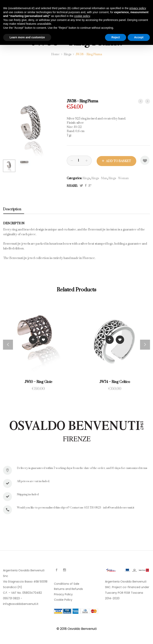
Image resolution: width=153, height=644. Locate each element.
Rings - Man (99, 178)
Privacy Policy (63, 594)
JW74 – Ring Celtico (115, 382)
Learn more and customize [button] (27, 37)
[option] (32, 128)
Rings (86, 178)
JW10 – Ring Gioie (38, 382)
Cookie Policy (63, 599)
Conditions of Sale (67, 583)
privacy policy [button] (138, 8)
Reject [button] (116, 37)
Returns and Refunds (68, 589)
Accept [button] (139, 37)
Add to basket (118, 161)
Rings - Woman (119, 178)
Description (12, 209)
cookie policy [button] (82, 16)
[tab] (14, 209)
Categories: (74, 178)
